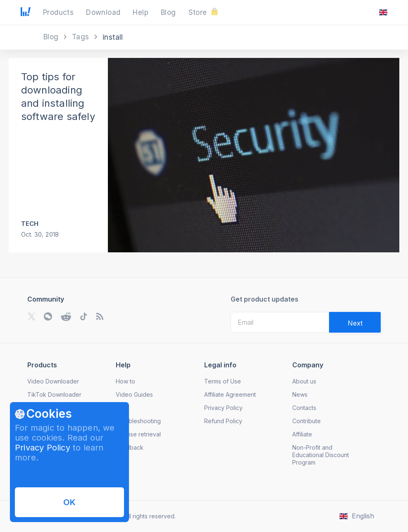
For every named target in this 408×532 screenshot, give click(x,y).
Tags (82, 37)
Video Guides (134, 394)
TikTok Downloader (54, 394)
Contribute (307, 421)
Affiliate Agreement (230, 394)
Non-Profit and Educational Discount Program (321, 455)
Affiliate (302, 434)
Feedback (130, 447)
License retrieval (138, 434)
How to (125, 381)
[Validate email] (355, 322)
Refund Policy (223, 421)
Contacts (304, 408)
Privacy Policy (43, 448)
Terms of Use (223, 381)
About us (304, 381)
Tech (30, 224)
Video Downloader (53, 381)
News (300, 394)
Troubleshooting (138, 421)
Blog (52, 37)
